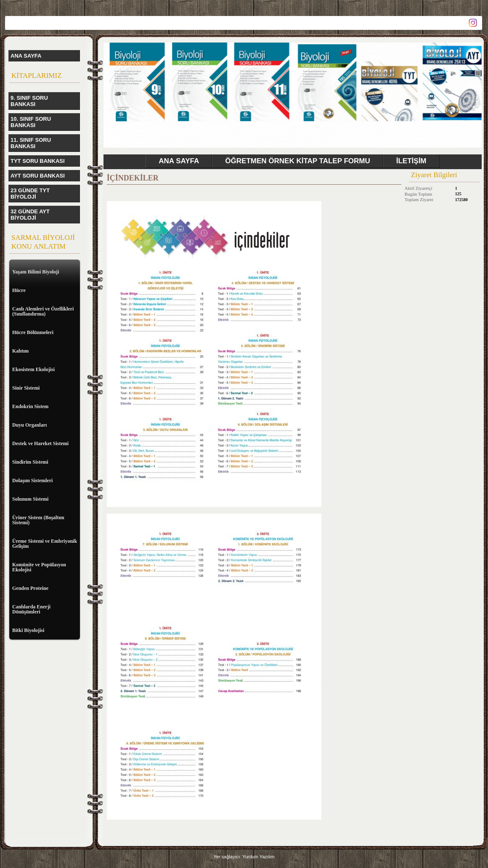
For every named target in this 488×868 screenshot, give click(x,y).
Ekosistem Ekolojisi (33, 369)
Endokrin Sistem (30, 406)
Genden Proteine (30, 588)
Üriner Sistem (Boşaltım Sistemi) (38, 520)
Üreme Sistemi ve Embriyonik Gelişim (45, 544)
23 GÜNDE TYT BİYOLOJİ (30, 194)
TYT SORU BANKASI (38, 161)
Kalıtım (20, 351)
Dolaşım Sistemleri (32, 480)
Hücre (19, 290)
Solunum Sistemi (30, 499)
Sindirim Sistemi (30, 462)
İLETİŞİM (411, 161)
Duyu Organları (29, 425)
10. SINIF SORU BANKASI (31, 122)
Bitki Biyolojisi (28, 630)
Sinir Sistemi (26, 388)
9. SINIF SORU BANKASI (29, 101)
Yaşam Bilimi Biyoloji (36, 272)
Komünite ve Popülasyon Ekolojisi (39, 567)
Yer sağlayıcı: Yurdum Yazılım (244, 857)
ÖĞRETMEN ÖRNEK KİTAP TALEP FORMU (297, 161)
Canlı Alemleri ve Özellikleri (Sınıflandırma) (43, 311)
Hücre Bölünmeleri (33, 332)
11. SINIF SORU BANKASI (31, 143)
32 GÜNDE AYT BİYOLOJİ (30, 215)
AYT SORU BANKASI (38, 176)
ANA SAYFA (26, 56)
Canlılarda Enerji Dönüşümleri (31, 609)
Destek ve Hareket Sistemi (40, 443)
